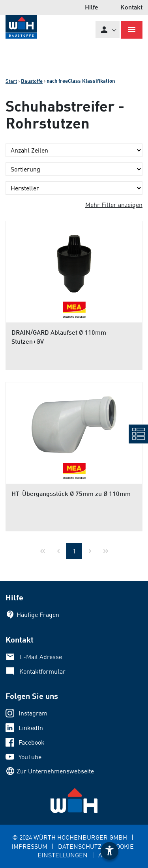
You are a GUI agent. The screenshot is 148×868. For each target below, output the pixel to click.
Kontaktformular (42, 671)
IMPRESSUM (29, 846)
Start (11, 81)
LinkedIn (31, 728)
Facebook (32, 742)
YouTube (30, 757)
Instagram (33, 713)
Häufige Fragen (38, 615)
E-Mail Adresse (41, 657)
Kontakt (131, 7)
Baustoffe (32, 81)
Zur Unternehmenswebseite (55, 771)
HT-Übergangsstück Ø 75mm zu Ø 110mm (71, 493)
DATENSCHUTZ (80, 846)
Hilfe (92, 7)
